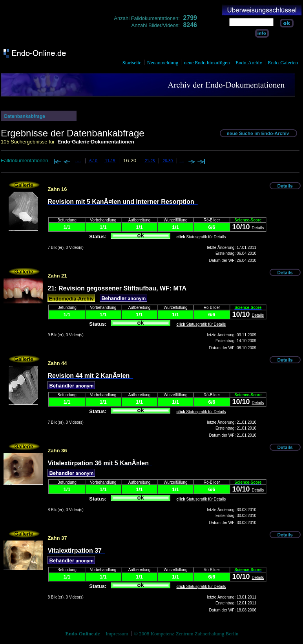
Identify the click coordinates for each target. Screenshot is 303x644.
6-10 (93, 161)
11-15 (110, 161)
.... (78, 161)
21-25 (150, 161)
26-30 (168, 161)
